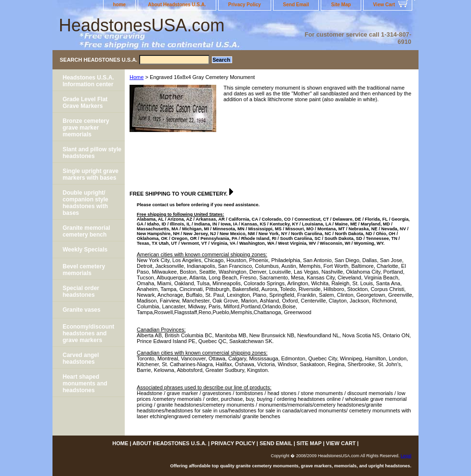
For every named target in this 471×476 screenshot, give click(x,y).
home (120, 5)
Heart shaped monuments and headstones (85, 383)
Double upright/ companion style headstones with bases (85, 203)
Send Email (296, 5)
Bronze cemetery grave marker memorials (86, 128)
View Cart (384, 5)
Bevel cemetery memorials (84, 270)
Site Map (341, 5)
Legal (406, 456)
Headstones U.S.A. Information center (88, 81)
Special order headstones (81, 291)
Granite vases (82, 310)
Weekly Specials (85, 250)
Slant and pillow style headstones (92, 153)
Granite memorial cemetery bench (86, 231)
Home (137, 77)
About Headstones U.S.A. (177, 5)
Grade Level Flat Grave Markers (85, 103)
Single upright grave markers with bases (91, 174)
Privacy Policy (245, 5)
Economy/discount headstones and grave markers (88, 333)
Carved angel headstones (81, 358)
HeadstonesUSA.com (142, 25)
